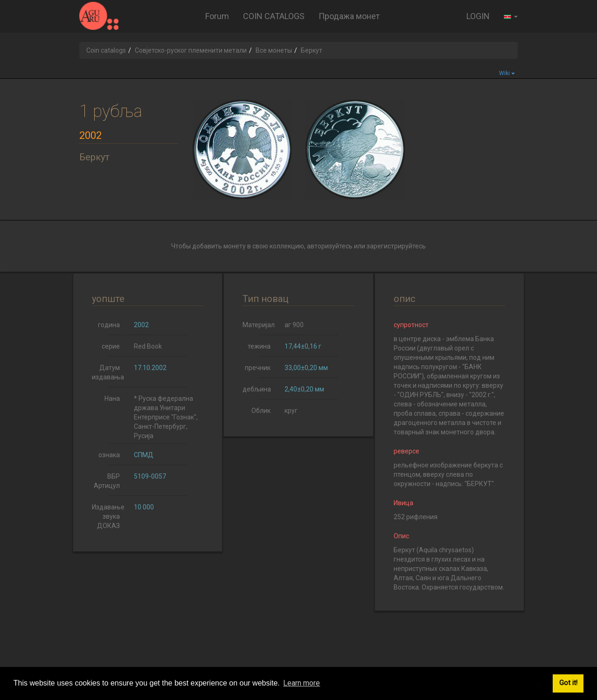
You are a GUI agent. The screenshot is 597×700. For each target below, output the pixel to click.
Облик (261, 411)
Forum (217, 16)
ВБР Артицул (107, 481)
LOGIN (478, 16)
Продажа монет (349, 16)
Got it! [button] (568, 683)
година (109, 325)
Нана (112, 398)
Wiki (507, 73)
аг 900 (294, 325)
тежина (259, 346)
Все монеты (274, 50)
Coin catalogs (106, 50)
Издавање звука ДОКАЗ (108, 516)
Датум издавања (108, 372)
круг (291, 411)
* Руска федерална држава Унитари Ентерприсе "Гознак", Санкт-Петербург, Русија (166, 417)
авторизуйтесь (330, 246)
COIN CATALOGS (274, 16)
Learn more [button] (302, 683)
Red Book (148, 346)
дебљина (257, 389)
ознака (109, 455)
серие (111, 346)
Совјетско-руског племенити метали (191, 50)
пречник (258, 368)
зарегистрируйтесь (396, 246)
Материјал (259, 325)
